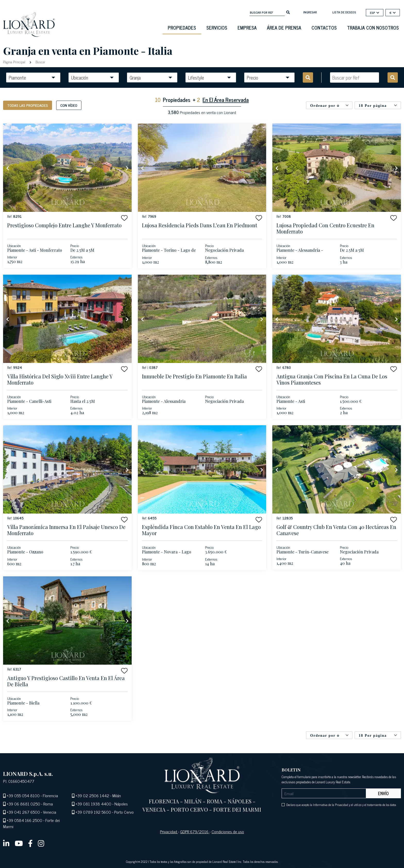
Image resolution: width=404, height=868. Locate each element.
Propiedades (182, 28)
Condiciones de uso (228, 831)
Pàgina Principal (15, 62)
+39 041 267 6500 (23, 812)
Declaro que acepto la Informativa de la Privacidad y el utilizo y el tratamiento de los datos (341, 805)
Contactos (324, 28)
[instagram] (41, 843)
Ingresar (310, 12)
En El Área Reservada (226, 99)
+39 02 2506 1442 (92, 795)
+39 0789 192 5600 (93, 812)
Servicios (217, 28)
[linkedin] (6, 843)
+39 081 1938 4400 (93, 804)
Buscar (40, 62)
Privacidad (169, 831)
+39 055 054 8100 (23, 795)
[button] (124, 218)
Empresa (247, 28)
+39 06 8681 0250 (23, 804)
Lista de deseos (344, 12)
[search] (288, 12)
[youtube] (19, 843)
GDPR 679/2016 (195, 831)
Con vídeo (69, 105)
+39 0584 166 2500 (24, 820)
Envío (383, 793)
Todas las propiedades (28, 105)
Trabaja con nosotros (373, 28)
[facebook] (30, 843)
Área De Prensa (284, 28)
